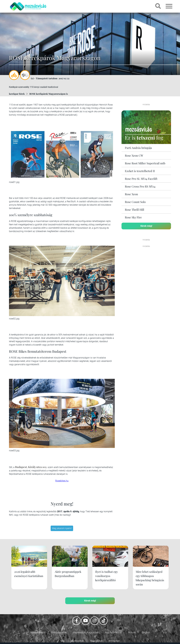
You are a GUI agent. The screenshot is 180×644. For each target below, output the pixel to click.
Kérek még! (146, 226)
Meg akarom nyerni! (62, 528)
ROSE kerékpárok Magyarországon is (49, 94)
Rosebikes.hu (62, 481)
